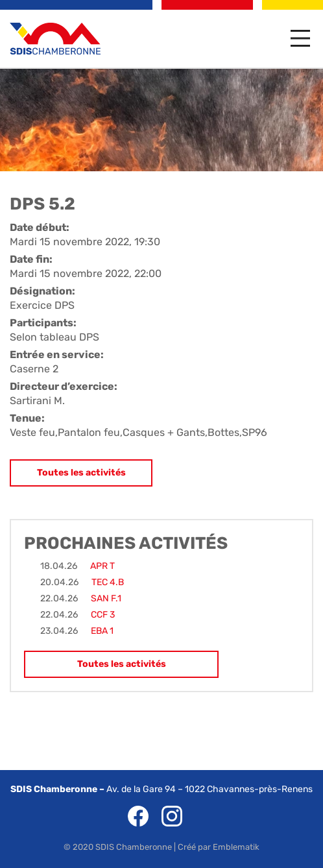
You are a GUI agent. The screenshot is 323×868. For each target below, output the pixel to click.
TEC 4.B (108, 582)
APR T (102, 566)
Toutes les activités (81, 473)
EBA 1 (102, 631)
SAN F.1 (106, 598)
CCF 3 (103, 615)
